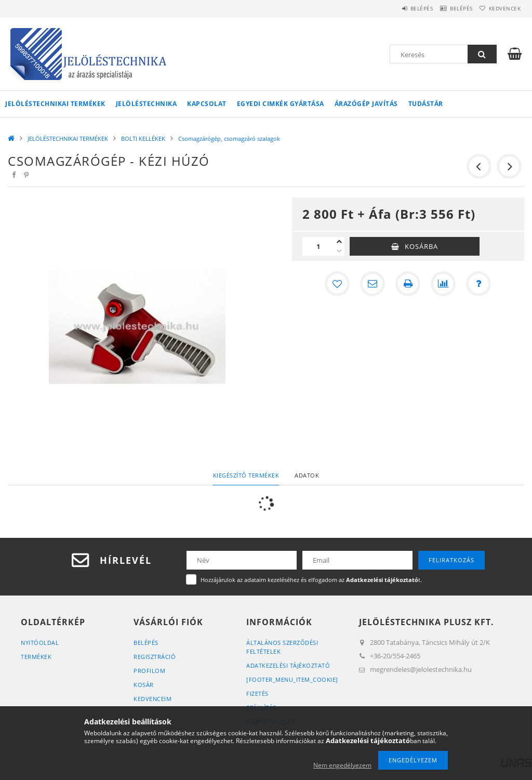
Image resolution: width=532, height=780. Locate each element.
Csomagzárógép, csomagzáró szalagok (229, 138)
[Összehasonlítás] (443, 284)
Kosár (144, 685)
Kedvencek (500, 8)
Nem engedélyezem (342, 765)
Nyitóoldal (40, 643)
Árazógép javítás (366, 104)
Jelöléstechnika (147, 104)
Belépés (400, 8)
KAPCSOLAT (207, 104)
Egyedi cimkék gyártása (281, 104)
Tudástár (426, 104)
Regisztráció (155, 657)
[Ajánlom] (373, 284)
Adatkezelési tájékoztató (288, 665)
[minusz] (339, 251)
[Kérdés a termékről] (478, 284)
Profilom (149, 671)
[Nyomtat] (408, 284)
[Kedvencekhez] (337, 284)
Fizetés (257, 693)
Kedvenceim (152, 699)
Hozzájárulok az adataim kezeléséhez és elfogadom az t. (311, 580)
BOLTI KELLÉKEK (143, 138)
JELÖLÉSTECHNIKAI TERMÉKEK (55, 104)
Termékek (36, 657)
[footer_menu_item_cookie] (292, 679)
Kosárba (421, 246)
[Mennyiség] (318, 246)
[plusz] (339, 242)
